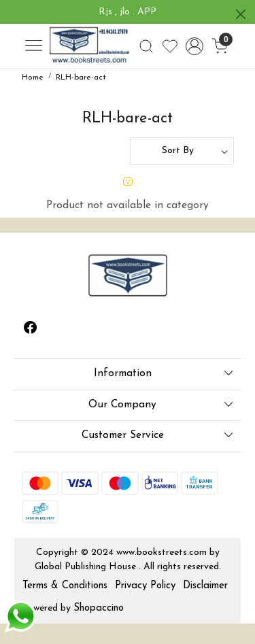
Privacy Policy (145, 586)
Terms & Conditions (65, 586)
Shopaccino (99, 608)
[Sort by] (182, 151)
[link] (146, 46)
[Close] (241, 14)
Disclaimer (205, 586)
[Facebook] (31, 330)
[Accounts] (195, 46)
